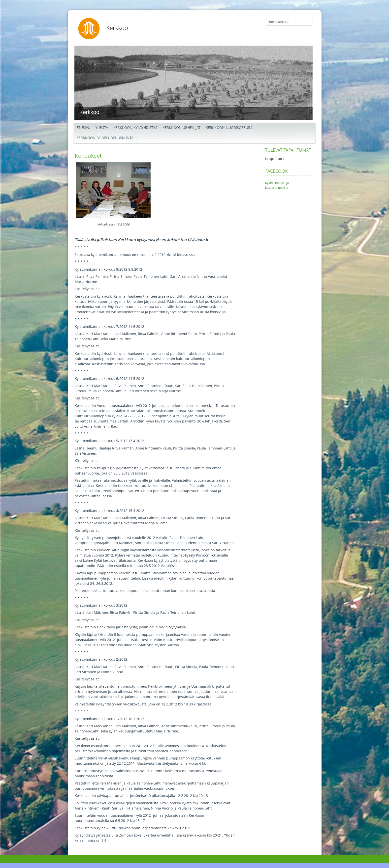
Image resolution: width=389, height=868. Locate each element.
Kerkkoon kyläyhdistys (135, 128)
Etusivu (83, 128)
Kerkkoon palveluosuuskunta (105, 138)
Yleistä (102, 128)
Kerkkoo (117, 28)
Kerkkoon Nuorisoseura (229, 128)
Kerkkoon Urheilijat (181, 128)
